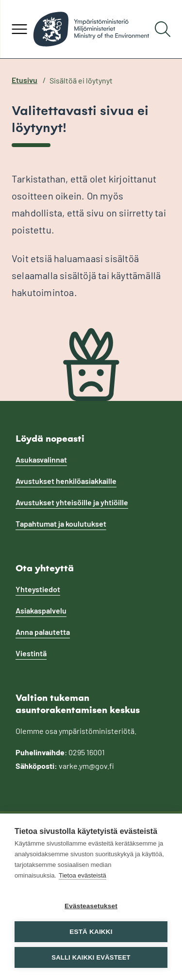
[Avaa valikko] (19, 29)
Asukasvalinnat (41, 459)
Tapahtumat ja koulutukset (61, 523)
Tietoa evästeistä (83, 875)
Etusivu (25, 80)
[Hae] (163, 29)
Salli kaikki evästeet (91, 957)
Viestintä (31, 653)
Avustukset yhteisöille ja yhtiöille (72, 502)
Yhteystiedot (38, 589)
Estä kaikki (91, 932)
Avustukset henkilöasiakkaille (66, 481)
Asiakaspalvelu (41, 610)
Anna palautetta (43, 632)
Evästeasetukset (91, 906)
